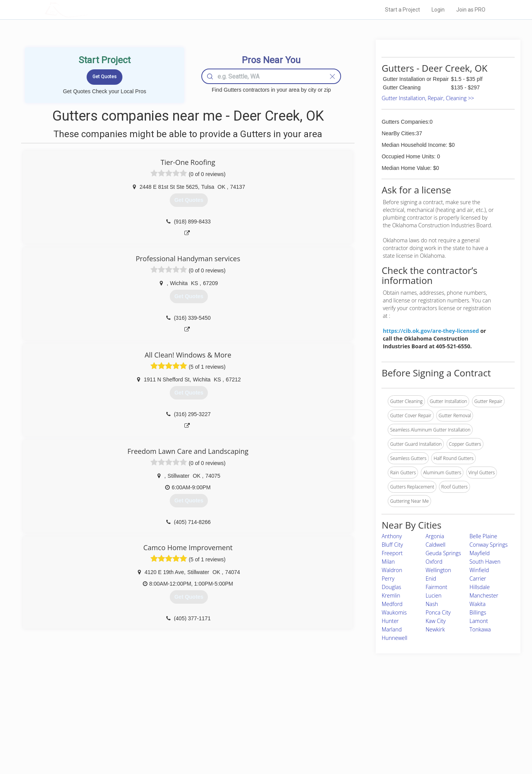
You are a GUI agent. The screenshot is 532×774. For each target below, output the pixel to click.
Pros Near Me (134, 718)
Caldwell (435, 545)
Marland (391, 629)
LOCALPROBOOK (89, 9)
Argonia (435, 536)
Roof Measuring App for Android (260, 744)
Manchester (484, 595)
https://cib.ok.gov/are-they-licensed (431, 331)
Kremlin (391, 595)
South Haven (485, 562)
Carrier (478, 578)
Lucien (433, 595)
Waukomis (394, 612)
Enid (431, 578)
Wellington (438, 570)
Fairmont (436, 587)
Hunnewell (394, 638)
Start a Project (402, 10)
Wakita (477, 604)
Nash (432, 604)
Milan (388, 562)
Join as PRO (471, 10)
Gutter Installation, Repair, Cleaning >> (428, 98)
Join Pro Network (244, 709)
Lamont (478, 621)
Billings (478, 612)
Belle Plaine (483, 536)
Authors (363, 726)
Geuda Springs (443, 553)
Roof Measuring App (248, 726)
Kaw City (435, 621)
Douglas (391, 587)
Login (438, 10)
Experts (234, 718)
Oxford (434, 562)
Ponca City (438, 612)
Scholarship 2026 (373, 709)
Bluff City (392, 545)
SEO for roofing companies (383, 744)
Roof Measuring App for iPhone (259, 735)
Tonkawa (480, 629)
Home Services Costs (142, 709)
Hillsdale (479, 587)
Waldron (392, 570)
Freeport (392, 553)
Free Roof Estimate (140, 735)
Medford (392, 604)
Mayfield (479, 553)
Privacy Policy (370, 718)
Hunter (390, 621)
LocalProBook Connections (384, 735)
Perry (388, 578)
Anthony (392, 536)
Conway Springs (488, 545)
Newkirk (435, 629)
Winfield (479, 570)
